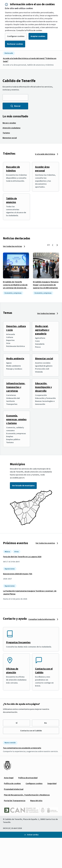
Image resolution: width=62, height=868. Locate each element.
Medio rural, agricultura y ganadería (42, 330)
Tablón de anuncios (11, 200)
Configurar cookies (16, 36)
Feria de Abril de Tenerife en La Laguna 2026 (22, 557)
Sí (17, 723)
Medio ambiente (15, 359)
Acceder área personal (42, 169)
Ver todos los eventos (45, 543)
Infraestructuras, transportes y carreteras (16, 387)
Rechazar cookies (15, 44)
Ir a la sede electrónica (45, 154)
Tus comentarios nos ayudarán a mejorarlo (22, 748)
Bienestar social (44, 359)
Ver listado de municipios (23, 486)
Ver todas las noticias (12, 246)
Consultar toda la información (42, 619)
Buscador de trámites (13, 169)
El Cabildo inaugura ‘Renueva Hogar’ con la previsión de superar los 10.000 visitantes (46, 285)
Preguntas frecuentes (18, 642)
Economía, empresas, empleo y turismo (16, 419)
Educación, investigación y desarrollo (43, 387)
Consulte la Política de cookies (29, 30)
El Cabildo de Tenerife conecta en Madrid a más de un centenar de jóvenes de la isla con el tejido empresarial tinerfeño (16, 288)
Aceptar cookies (38, 36)
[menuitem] (9, 123)
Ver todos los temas (46, 313)
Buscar (15, 106)
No (46, 723)
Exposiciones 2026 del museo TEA (18, 574)
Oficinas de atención (12, 671)
